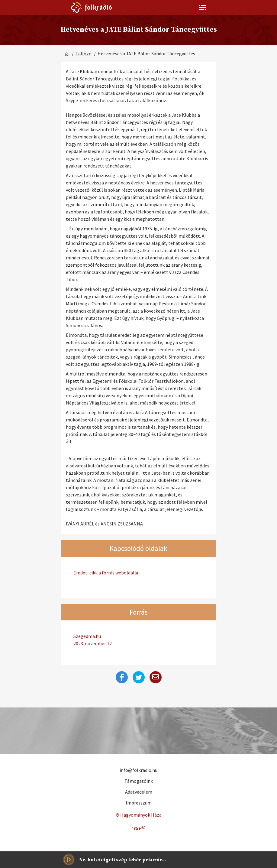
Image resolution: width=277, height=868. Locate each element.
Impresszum (139, 803)
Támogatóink (139, 781)
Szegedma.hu (139, 640)
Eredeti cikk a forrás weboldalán (106, 573)
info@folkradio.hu (138, 770)
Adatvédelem (139, 792)
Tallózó (84, 54)
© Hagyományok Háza (139, 815)
